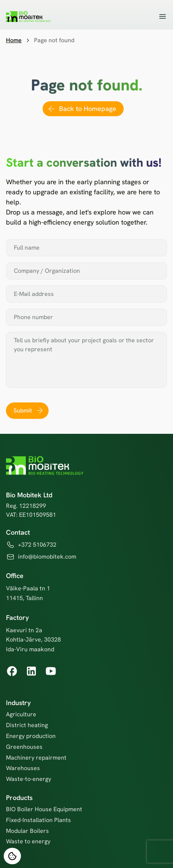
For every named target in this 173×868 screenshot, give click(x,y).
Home (14, 40)
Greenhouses (24, 747)
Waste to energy (28, 841)
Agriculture (21, 714)
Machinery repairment (36, 758)
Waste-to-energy (29, 779)
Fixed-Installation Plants (38, 820)
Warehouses (23, 768)
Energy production (31, 736)
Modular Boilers (27, 831)
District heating (27, 725)
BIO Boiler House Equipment (44, 809)
